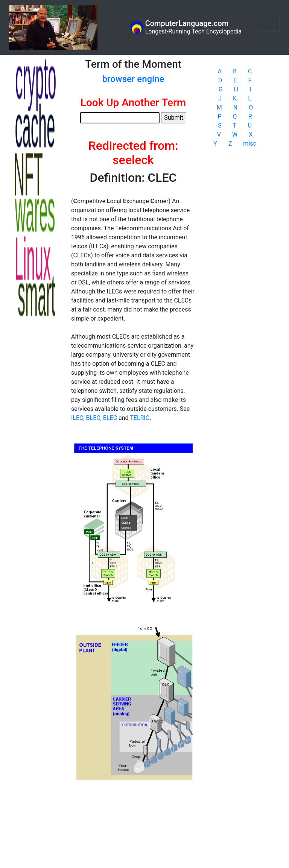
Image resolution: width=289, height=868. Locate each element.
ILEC (77, 418)
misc (250, 144)
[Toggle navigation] (269, 24)
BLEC (93, 418)
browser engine (133, 79)
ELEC (110, 418)
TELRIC (140, 418)
